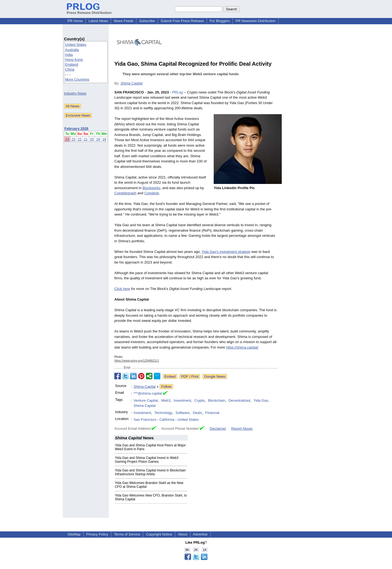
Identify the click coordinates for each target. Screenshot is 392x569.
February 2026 (76, 128)
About (183, 534)
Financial (212, 413)
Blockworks (151, 188)
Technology (163, 413)
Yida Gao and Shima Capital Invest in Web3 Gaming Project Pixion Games (147, 460)
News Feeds (124, 21)
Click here (122, 289)
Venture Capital (146, 400)
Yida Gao (261, 400)
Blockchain (217, 400)
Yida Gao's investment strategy (226, 252)
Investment (182, 400)
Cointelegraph (125, 193)
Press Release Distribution (89, 11)
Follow (166, 387)
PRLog (177, 92)
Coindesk (152, 193)
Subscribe (147, 21)
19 (98, 139)
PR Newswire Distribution (255, 21)
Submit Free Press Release (182, 21)
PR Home (75, 21)
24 (67, 139)
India (69, 55)
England (72, 64)
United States (76, 45)
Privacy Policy (97, 534)
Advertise (200, 534)
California (167, 420)
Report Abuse (242, 429)
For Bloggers (220, 21)
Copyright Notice (159, 534)
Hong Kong (74, 60)
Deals (197, 413)
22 (79, 139)
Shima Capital (131, 83)
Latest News (98, 21)
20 (92, 139)
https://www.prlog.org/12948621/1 (137, 361)
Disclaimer (218, 429)
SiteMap (74, 534)
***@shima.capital (148, 393)
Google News (215, 376)
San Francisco (145, 420)
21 (86, 139)
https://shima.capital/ (242, 347)
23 (73, 139)
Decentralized (239, 400)
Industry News (75, 93)
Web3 (166, 400)
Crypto (200, 400)
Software (183, 413)
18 (104, 139)
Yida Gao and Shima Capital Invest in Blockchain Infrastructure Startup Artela (150, 472)
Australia (72, 50)
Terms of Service (127, 534)
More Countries (77, 79)
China (70, 69)
